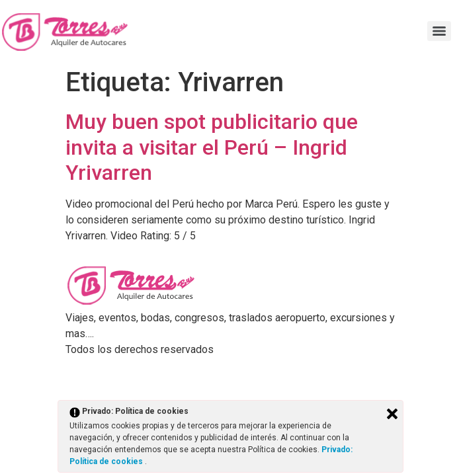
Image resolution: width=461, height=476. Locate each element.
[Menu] (439, 31)
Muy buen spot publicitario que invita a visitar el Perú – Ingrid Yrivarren (212, 147)
